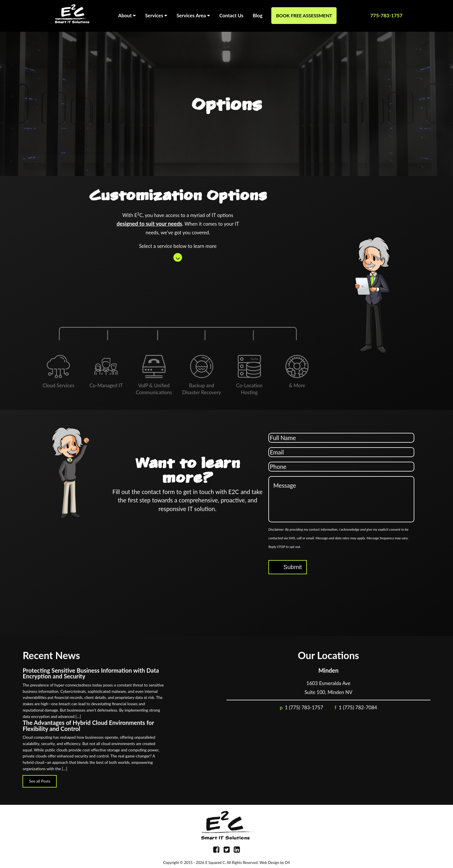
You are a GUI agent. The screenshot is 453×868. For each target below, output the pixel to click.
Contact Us (231, 15)
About (127, 14)
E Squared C (215, 863)
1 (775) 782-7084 (358, 707)
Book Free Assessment (304, 15)
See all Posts (40, 781)
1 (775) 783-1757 (304, 707)
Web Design (269, 863)
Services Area (193, 14)
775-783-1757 (386, 15)
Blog (258, 15)
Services (156, 14)
